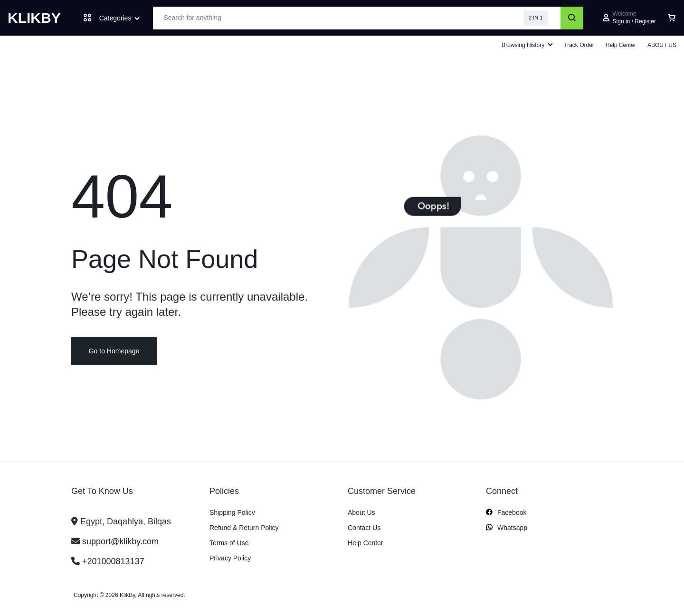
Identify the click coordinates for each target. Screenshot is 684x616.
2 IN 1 (536, 18)
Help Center (621, 45)
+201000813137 (113, 561)
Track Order (579, 45)
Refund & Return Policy (244, 528)
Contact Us (364, 528)
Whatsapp (507, 528)
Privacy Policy (230, 558)
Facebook (506, 513)
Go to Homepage (114, 351)
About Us (361, 512)
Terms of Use (229, 543)
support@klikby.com (120, 541)
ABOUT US (662, 45)
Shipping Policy (232, 512)
